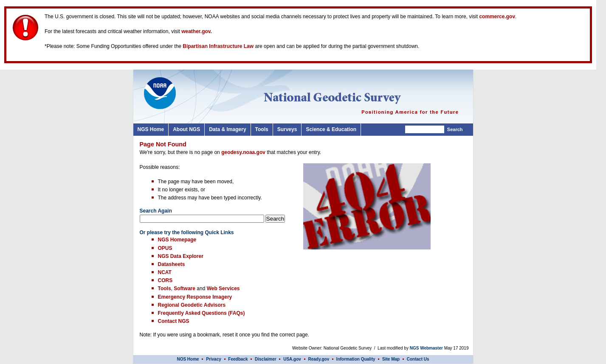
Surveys (287, 129)
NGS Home (151, 129)
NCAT (165, 272)
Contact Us (418, 359)
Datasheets (172, 264)
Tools (262, 129)
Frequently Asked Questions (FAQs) (202, 313)
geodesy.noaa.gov (243, 152)
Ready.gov (319, 359)
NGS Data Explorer (181, 256)
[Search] (425, 129)
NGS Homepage (177, 240)
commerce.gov (497, 17)
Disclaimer (266, 359)
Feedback (238, 359)
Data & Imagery (227, 129)
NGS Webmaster (426, 348)
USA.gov (292, 359)
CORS (165, 280)
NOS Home (188, 359)
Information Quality (356, 359)
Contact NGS (174, 321)
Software (185, 288)
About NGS (186, 129)
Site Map (391, 359)
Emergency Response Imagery (195, 297)
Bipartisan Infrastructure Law (218, 46)
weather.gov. (197, 31)
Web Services (223, 288)
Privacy (214, 359)
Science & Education (331, 129)
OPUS (165, 248)
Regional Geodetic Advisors (192, 305)
